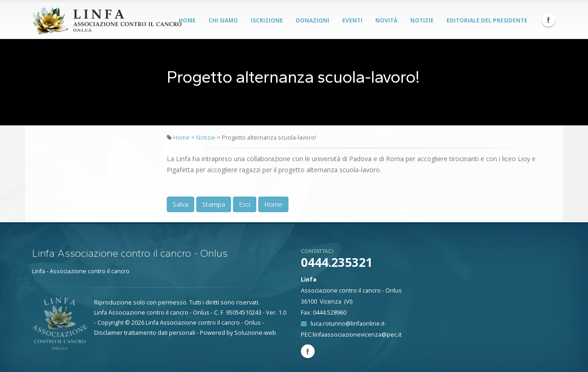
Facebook (548, 20)
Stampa (214, 204)
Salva (181, 204)
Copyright (110, 323)
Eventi (352, 20)
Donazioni (313, 20)
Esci (245, 204)
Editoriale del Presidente (487, 20)
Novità (386, 20)
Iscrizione (267, 20)
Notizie (422, 20)
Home (187, 20)
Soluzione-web (255, 333)
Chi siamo (223, 20)
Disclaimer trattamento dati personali (145, 333)
